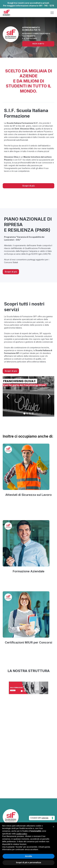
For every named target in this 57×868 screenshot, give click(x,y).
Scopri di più (28, 186)
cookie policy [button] (22, 834)
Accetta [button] (29, 856)
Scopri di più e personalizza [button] (28, 862)
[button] (52, 13)
